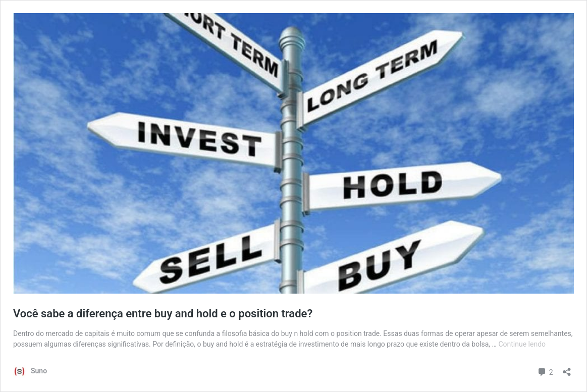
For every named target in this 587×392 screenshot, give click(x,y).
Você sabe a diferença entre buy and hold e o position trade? (163, 314)
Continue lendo (522, 344)
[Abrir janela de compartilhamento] (567, 369)
